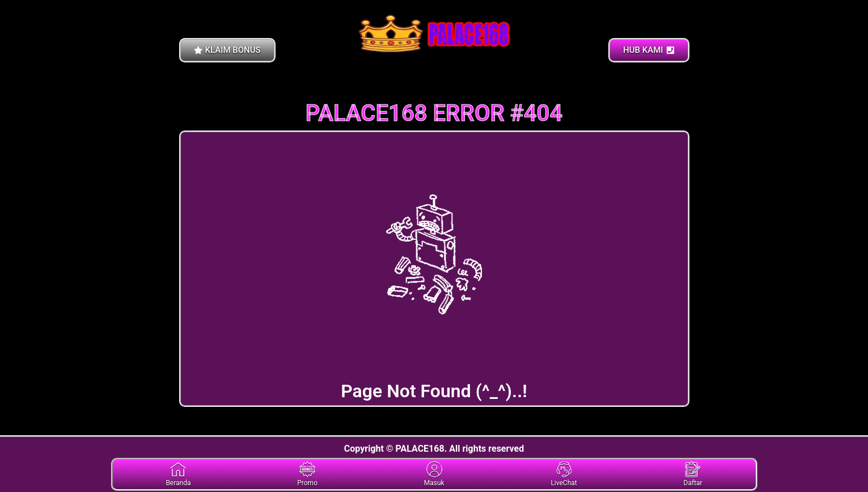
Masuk (434, 474)
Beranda (178, 474)
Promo (307, 474)
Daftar (693, 474)
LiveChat (564, 474)
